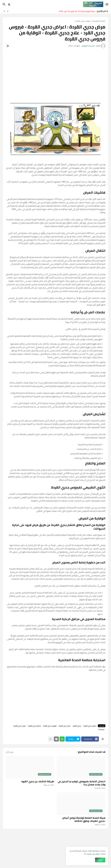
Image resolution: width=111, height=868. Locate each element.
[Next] (4, 11)
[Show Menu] (107, 4)
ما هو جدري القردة (34, 726)
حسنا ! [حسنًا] (100, 860)
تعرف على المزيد (93, 854)
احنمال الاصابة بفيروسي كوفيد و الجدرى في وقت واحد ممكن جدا (81, 783)
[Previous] (8, 11)
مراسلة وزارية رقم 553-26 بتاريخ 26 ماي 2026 (76, 11)
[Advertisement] (56, 74)
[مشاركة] (8, 46)
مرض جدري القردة (20, 726)
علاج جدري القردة (65, 726)
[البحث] (4, 4)
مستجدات (101, 729)
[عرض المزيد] (51, 739)
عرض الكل (10, 752)
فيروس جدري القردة (50, 726)
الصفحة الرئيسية (99, 21)
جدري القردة (77, 726)
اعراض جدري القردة (83, 21)
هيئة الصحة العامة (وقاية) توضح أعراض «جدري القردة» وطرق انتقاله (84, 819)
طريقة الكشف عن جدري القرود (38, 781)
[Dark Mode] (9, 4)
